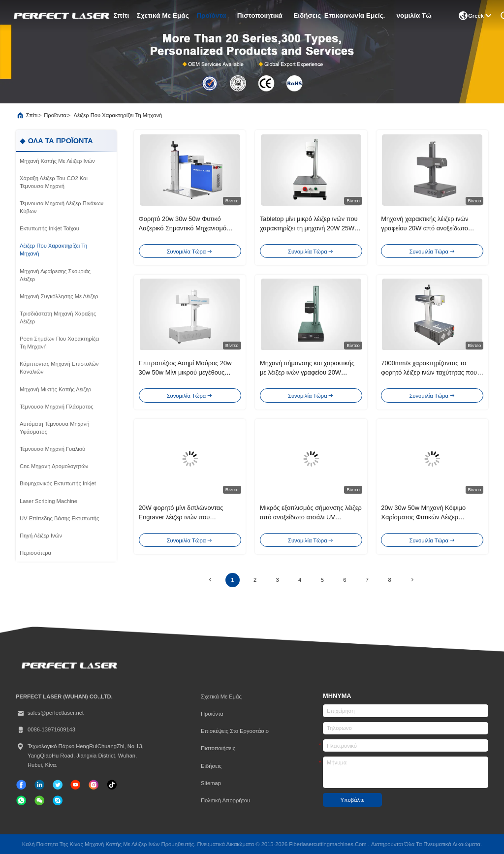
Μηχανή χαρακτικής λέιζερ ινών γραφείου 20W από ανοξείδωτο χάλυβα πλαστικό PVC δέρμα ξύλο (429, 228)
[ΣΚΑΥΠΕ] (58, 800)
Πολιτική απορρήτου (225, 800)
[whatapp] (21, 800)
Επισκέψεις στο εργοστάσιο (235, 731)
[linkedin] (39, 785)
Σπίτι (121, 16)
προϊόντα (211, 16)
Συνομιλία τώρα (414, 16)
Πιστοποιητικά (260, 16)
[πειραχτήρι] (58, 785)
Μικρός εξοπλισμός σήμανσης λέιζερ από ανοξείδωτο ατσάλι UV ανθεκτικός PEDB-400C (311, 517)
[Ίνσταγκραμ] (94, 785)
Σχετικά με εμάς (163, 16)
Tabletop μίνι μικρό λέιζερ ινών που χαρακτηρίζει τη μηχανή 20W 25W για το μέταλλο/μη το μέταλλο (309, 228)
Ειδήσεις (307, 16)
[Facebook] (21, 785)
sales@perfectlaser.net (50, 713)
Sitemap (211, 783)
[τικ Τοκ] (75, 785)
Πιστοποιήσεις (218, 748)
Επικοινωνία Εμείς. (355, 16)
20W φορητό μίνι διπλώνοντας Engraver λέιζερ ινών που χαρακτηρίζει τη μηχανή (181, 517)
